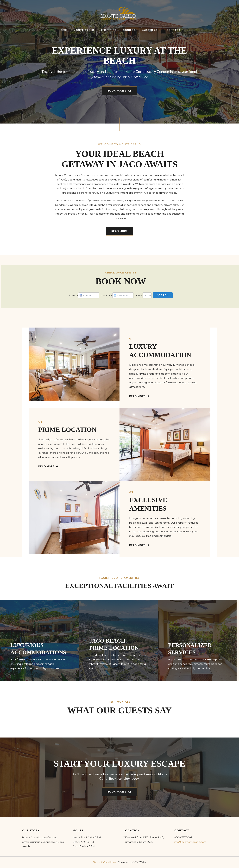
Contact (169, 30)
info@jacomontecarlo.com (190, 842)
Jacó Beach (148, 30)
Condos (128, 30)
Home (67, 30)
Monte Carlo (86, 30)
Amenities (109, 30)
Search (163, 296)
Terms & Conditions (104, 862)
